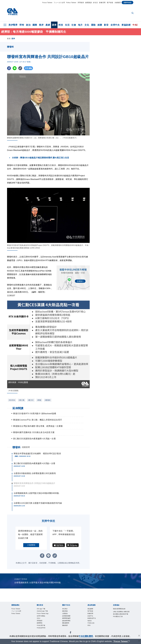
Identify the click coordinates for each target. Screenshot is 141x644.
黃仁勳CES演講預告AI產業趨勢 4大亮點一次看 (34, 463)
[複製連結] (20, 68)
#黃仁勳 (22, 400)
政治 (28, 25)
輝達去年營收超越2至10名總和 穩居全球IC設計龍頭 (37, 454)
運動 (93, 25)
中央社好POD (43, 632)
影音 (106, 25)
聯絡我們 (66, 629)
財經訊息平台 (93, 621)
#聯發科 (48, 400)
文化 (87, 25)
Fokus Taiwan (71, 3)
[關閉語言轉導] (139, 641)
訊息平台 (91, 618)
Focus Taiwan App (45, 615)
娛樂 (100, 25)
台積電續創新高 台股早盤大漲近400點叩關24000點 (36, 493)
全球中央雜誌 (43, 618)
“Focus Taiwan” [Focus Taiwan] (121, 641)
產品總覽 (91, 609)
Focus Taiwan (47, 3)
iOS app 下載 (43, 609)
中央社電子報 (43, 629)
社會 (74, 25)
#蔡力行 (31, 400)
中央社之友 (92, 626)
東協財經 (126, 25)
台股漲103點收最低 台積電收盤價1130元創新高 (35, 473)
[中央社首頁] (12, 12)
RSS (90, 629)
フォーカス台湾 (59, 3)
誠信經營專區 (68, 624)
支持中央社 (128, 3)
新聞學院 (41, 626)
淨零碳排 (81, 3)
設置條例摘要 (68, 618)
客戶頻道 (110, 3)
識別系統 (66, 612)
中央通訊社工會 (120, 624)
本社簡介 (66, 609)
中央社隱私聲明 (86, 636)
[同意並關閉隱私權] (139, 636)
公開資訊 (66, 615)
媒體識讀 (88, 3)
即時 (22, 25)
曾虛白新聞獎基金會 (121, 610)
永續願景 (118, 3)
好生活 (95, 3)
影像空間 (102, 3)
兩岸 (41, 25)
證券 (54, 25)
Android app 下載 (44, 612)
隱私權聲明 (67, 626)
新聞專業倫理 (68, 621)
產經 (48, 25)
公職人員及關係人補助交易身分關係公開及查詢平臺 (121, 618)
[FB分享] (9, 68)
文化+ (39, 621)
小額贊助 (31, 545)
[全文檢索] (133, 13)
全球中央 (115, 25)
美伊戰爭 (13, 25)
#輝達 (39, 400)
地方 (80, 25)
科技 (61, 25)
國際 (35, 25)
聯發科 (17, 447)
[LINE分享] (15, 68)
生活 (67, 25)
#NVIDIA (12, 400)
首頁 (9, 39)
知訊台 (90, 624)
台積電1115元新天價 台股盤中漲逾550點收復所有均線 (38, 503)
